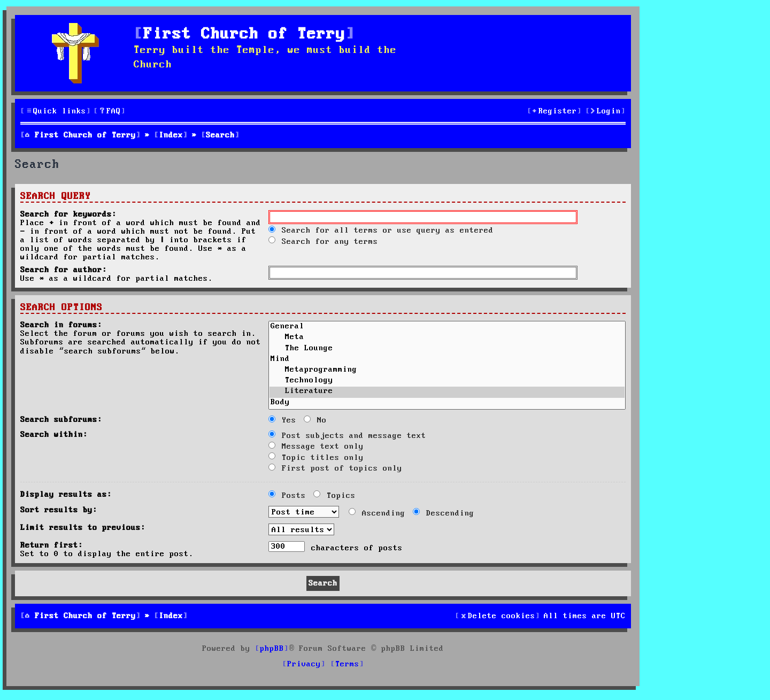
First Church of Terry (244, 34)
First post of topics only (335, 468)
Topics (334, 496)
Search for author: (64, 270)
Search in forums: (61, 325)
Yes (282, 420)
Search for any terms (323, 242)
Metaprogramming (447, 371)
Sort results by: (59, 510)
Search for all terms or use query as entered (381, 230)
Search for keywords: (68, 214)
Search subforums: (61, 420)
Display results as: (66, 495)
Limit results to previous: (83, 528)
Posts (287, 496)
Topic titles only (316, 458)
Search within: (54, 435)
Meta (447, 338)
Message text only (316, 447)
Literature (447, 392)
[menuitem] (110, 111)
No (315, 420)
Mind (447, 360)
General (447, 327)
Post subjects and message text (347, 436)
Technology (447, 381)
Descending (444, 513)
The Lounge (447, 349)
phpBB (272, 649)
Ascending (377, 513)
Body (447, 403)
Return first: (52, 545)
